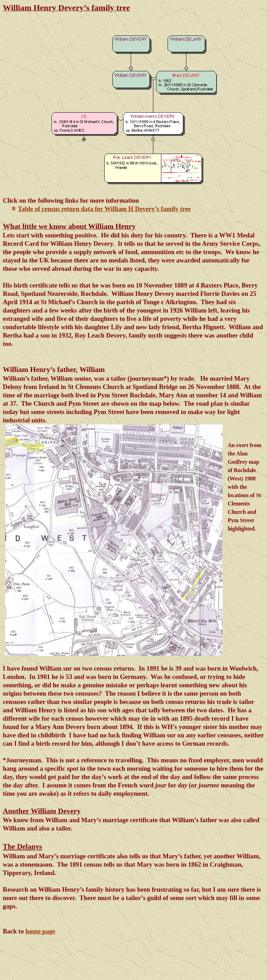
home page (40, 931)
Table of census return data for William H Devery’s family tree (104, 209)
